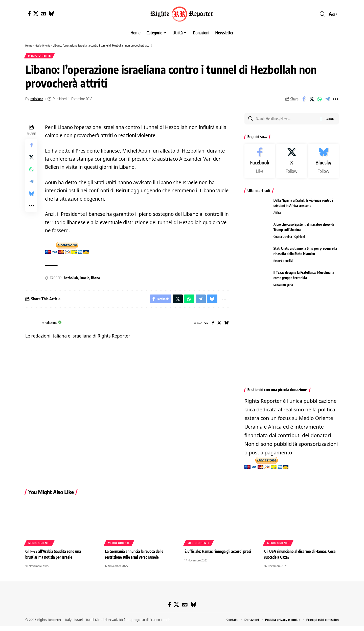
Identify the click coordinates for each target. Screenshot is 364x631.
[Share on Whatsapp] (320, 100)
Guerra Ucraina (283, 239)
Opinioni (301, 239)
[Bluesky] (51, 14)
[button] (322, 14)
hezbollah (71, 279)
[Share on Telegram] (327, 100)
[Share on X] (312, 100)
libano (95, 279)
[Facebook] (29, 14)
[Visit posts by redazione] (32, 325)
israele (84, 279)
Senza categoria (284, 287)
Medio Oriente (44, 45)
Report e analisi (284, 263)
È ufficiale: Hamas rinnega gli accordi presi (219, 556)
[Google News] (43, 14)
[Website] (205, 325)
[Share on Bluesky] (31, 195)
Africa (277, 215)
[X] (36, 14)
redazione (38, 100)
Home (29, 45)
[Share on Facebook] (304, 100)
